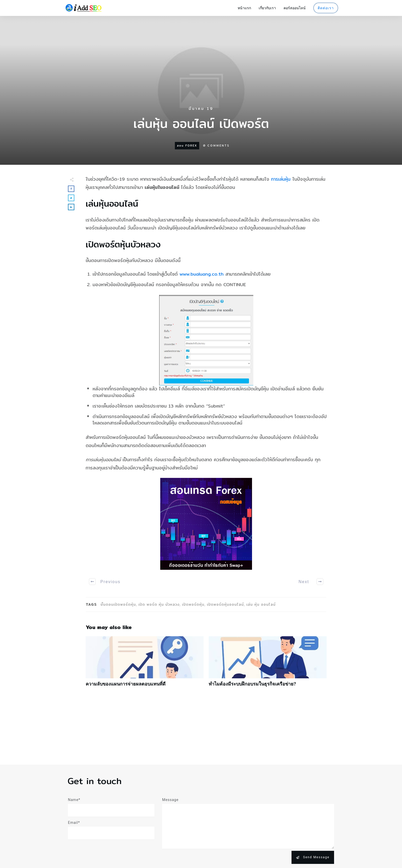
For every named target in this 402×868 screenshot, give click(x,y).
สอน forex (187, 146)
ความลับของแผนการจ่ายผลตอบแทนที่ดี (145, 664)
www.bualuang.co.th (202, 274)
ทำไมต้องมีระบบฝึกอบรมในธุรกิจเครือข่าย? (268, 664)
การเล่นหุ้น (281, 179)
